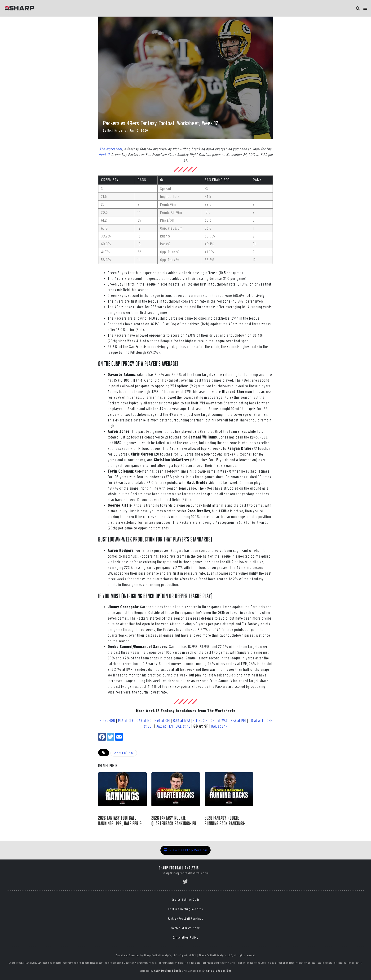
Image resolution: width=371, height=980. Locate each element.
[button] (365, 8)
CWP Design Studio (168, 971)
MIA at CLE (126, 720)
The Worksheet (111, 149)
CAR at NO (144, 720)
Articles (124, 753)
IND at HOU (107, 720)
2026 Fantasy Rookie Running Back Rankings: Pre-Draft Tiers (225, 821)
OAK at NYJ (182, 720)
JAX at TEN (165, 726)
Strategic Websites (217, 971)
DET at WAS (219, 720)
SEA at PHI (238, 720)
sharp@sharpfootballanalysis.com (185, 873)
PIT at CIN (200, 720)
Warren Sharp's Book (185, 928)
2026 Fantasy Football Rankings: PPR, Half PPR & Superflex (120, 821)
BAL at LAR (219, 726)
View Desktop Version (185, 850)
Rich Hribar (116, 130)
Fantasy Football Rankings (186, 919)
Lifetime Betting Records (185, 909)
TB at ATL (256, 720)
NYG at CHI (162, 720)
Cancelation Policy (185, 937)
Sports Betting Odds (186, 900)
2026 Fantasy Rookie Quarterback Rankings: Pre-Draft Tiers (175, 821)
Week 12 (104, 155)
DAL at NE (183, 726)
